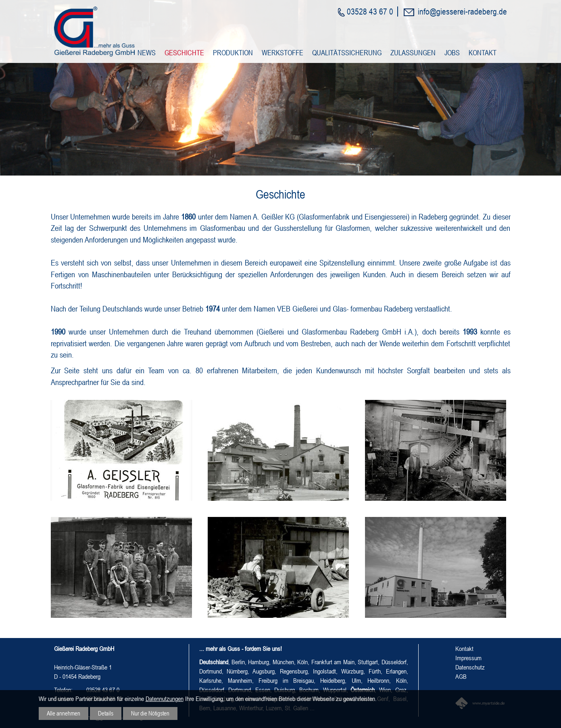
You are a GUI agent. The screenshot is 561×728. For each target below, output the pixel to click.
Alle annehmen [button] (64, 713)
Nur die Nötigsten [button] (153, 713)
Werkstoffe (283, 53)
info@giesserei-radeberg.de (462, 11)
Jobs (452, 53)
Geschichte (184, 53)
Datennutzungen (165, 698)
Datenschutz (470, 667)
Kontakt (483, 53)
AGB (461, 676)
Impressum (468, 658)
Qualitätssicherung (347, 53)
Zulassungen (413, 53)
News (147, 53)
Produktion (233, 53)
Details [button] (107, 713)
